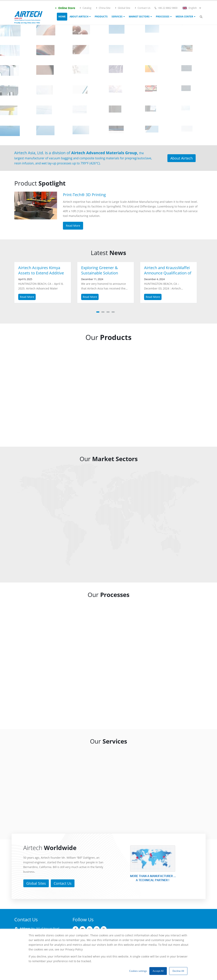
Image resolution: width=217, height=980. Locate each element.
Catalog (85, 8)
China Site (103, 8)
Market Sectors (139, 17)
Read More (27, 297)
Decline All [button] (178, 971)
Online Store (65, 8)
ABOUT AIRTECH (79, 17)
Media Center (184, 17)
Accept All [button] (158, 971)
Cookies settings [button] (138, 971)
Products (101, 17)
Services (117, 17)
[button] (98, 312)
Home (62, 17)
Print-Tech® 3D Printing (84, 195)
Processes (163, 17)
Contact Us (142, 8)
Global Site (122, 8)
